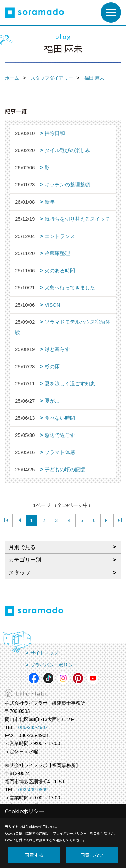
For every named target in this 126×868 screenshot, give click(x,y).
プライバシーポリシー (54, 665)
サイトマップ (44, 653)
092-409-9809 (33, 790)
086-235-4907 (33, 727)
